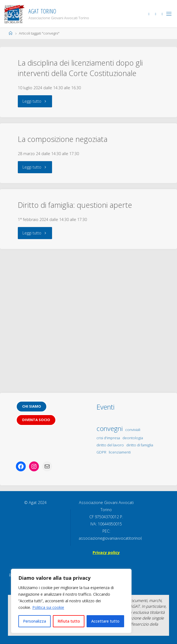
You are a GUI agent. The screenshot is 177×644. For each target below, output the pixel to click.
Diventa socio (36, 420)
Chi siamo (32, 406)
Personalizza (35, 621)
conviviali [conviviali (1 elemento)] (133, 430)
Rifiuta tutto (69, 621)
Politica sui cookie (48, 607)
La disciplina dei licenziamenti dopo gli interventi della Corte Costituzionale (80, 68)
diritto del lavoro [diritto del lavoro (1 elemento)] (110, 445)
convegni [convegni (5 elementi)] (110, 428)
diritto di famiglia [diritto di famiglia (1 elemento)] (140, 445)
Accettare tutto (105, 621)
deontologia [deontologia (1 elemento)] (133, 438)
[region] (71, 601)
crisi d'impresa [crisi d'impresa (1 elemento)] (108, 438)
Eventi (105, 407)
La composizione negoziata (63, 139)
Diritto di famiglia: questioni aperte (75, 205)
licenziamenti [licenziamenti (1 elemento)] (120, 452)
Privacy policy (106, 552)
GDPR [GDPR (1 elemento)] (101, 452)
